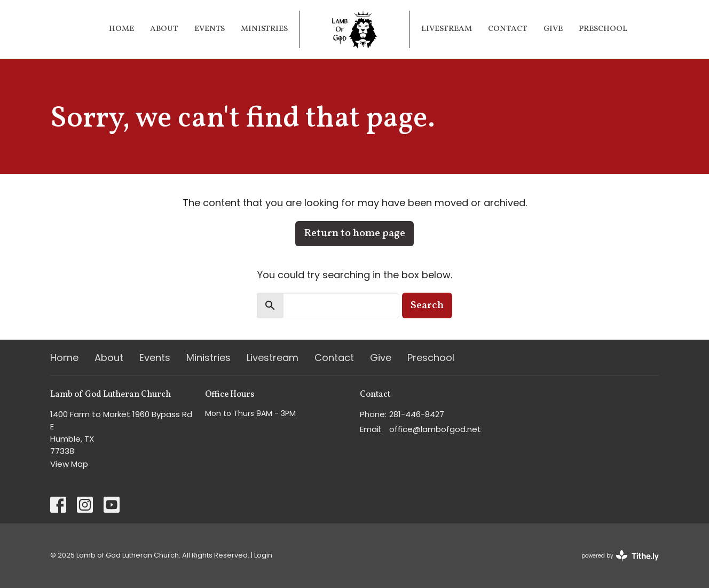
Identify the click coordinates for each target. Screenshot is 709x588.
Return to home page (354, 233)
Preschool (603, 29)
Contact (508, 29)
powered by (620, 556)
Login (263, 555)
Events (210, 29)
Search (427, 305)
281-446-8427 (417, 414)
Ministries (264, 29)
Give (553, 29)
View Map (69, 464)
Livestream (447, 29)
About (164, 29)
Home (121, 29)
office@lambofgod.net (435, 429)
